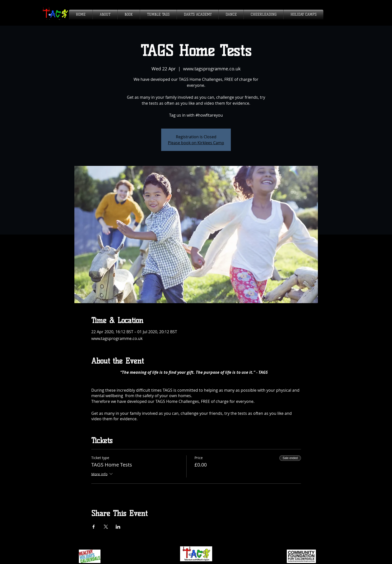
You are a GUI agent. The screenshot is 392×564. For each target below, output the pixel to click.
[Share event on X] (106, 527)
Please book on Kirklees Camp (196, 143)
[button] (105, 15)
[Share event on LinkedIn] (118, 527)
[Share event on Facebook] (94, 527)
